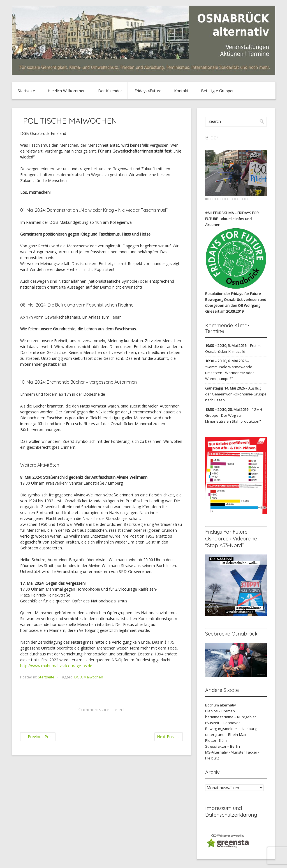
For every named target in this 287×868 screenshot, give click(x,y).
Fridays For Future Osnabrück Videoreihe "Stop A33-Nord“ (231, 539)
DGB (78, 677)
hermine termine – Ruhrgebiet (231, 717)
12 (243, 199)
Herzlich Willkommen (67, 91)
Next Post (169, 737)
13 (247, 199)
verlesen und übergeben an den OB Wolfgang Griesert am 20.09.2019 (236, 305)
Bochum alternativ (221, 705)
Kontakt (181, 91)
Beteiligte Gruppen (218, 91)
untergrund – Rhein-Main (226, 735)
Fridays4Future (148, 91)
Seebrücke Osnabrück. (232, 634)
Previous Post (38, 737)
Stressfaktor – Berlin (223, 746)
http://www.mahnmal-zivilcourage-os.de (56, 666)
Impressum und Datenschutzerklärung (231, 811)
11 (240, 199)
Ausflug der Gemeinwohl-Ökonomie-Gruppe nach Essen (236, 394)
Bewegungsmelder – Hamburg (231, 729)
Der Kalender (110, 91)
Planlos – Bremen (220, 711)
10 (237, 199)
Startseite (26, 91)
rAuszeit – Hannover (223, 723)
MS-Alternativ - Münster (225, 752)
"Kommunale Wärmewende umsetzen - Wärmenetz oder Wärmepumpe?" (230, 373)
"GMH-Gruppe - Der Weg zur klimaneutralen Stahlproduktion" (234, 415)
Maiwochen (93, 677)
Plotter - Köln (216, 740)
